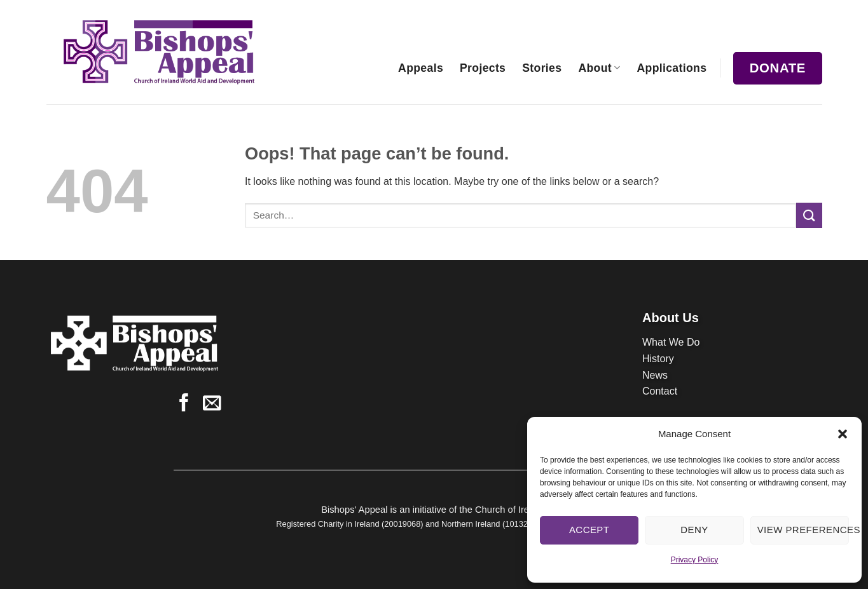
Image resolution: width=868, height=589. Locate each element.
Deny (694, 530)
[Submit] (809, 215)
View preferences (803, 530)
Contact (660, 391)
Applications (672, 68)
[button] (843, 434)
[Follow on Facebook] (184, 404)
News (655, 375)
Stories (542, 68)
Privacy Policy (695, 560)
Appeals (421, 68)
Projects (483, 68)
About (599, 68)
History (658, 359)
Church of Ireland (511, 510)
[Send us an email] (212, 404)
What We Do (671, 342)
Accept (589, 530)
